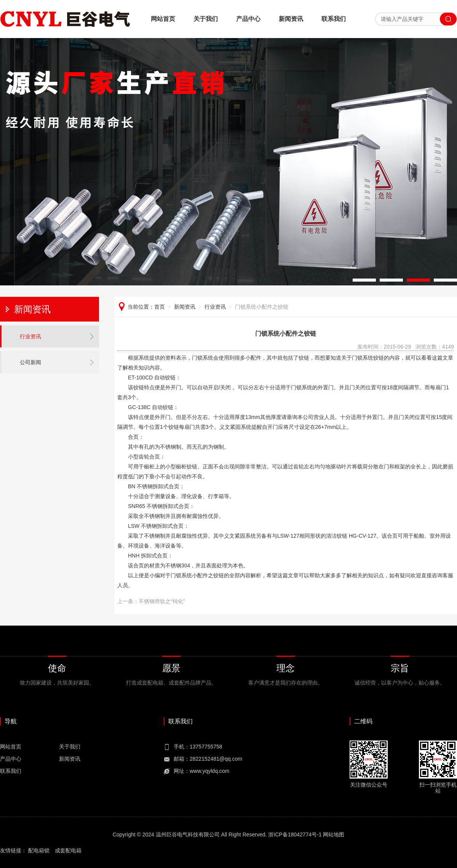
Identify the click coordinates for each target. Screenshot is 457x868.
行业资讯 (30, 336)
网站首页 (163, 19)
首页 (160, 307)
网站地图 (334, 835)
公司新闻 (30, 362)
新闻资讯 (291, 19)
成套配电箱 (68, 850)
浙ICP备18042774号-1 (295, 835)
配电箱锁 (39, 850)
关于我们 (206, 19)
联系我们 (334, 19)
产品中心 (248, 19)
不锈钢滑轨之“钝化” (162, 601)
